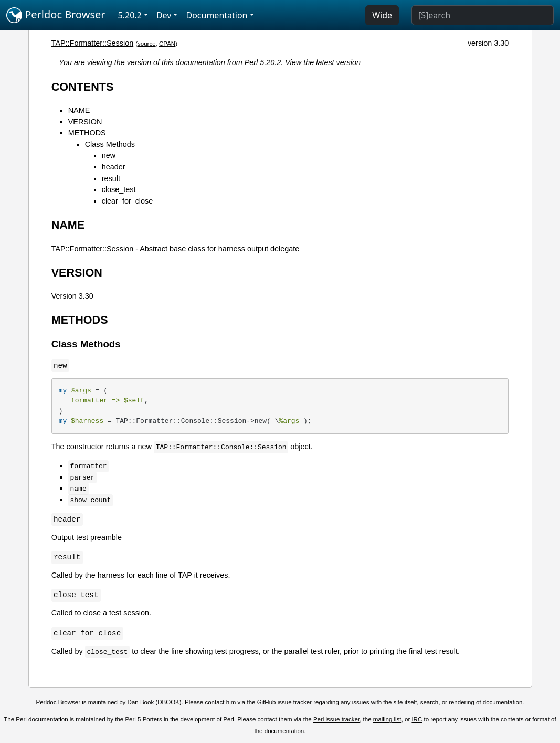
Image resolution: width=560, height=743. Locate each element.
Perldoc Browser (56, 15)
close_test (119, 189)
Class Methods (110, 144)
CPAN (167, 44)
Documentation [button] (216, 15)
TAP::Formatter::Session (92, 43)
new (109, 155)
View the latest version (323, 62)
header (114, 167)
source (147, 44)
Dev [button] (164, 15)
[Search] (483, 15)
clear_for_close (128, 201)
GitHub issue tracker (284, 702)
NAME (79, 110)
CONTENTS (83, 87)
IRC (417, 719)
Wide (382, 15)
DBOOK (168, 702)
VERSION (85, 122)
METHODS (87, 133)
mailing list (387, 719)
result (111, 178)
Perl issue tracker (336, 719)
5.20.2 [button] (130, 15)
